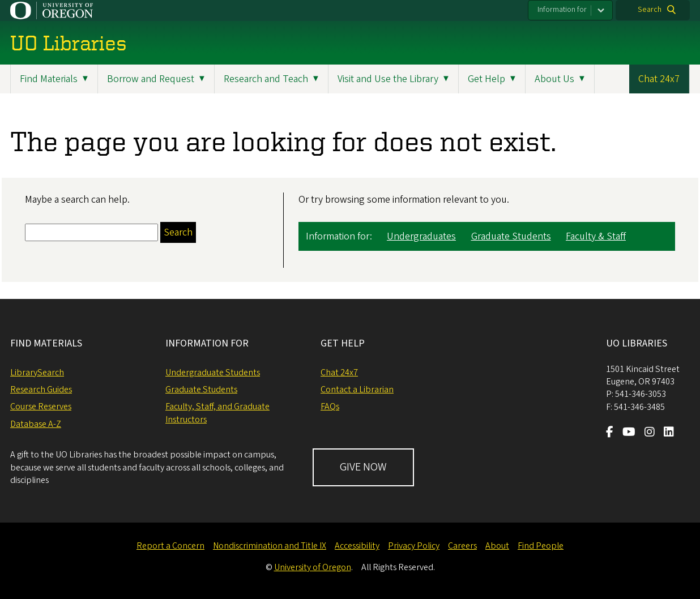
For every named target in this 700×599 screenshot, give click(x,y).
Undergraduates (421, 236)
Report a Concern (170, 546)
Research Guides (41, 390)
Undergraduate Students (213, 373)
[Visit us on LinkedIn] (669, 433)
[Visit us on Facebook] (610, 433)
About (497, 546)
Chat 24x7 (659, 79)
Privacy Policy (414, 546)
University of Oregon (313, 567)
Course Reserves (41, 407)
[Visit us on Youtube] (629, 433)
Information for (562, 10)
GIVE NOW (363, 467)
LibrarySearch (37, 373)
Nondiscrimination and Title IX (270, 546)
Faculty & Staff (596, 236)
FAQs (330, 407)
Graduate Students (511, 236)
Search (650, 10)
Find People (541, 546)
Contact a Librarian (357, 390)
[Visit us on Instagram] (650, 433)
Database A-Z (36, 424)
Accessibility (357, 546)
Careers (462, 546)
